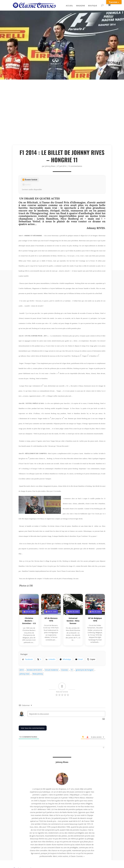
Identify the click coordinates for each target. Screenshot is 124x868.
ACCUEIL (69, 6)
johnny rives (24, 674)
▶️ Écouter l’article (30, 180)
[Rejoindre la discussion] (66, 714)
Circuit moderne (52, 670)
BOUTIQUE (93, 6)
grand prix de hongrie (85, 670)
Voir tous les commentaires (33, 728)
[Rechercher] (102, 5)
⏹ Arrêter (27, 185)
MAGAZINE (81, 6)
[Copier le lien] (91, 659)
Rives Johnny (38, 674)
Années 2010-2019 (34, 670)
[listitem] (27, 659)
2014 (22, 670)
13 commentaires (75, 166)
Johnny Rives (50, 166)
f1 (72, 670)
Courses (65, 670)
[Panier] (109, 5)
